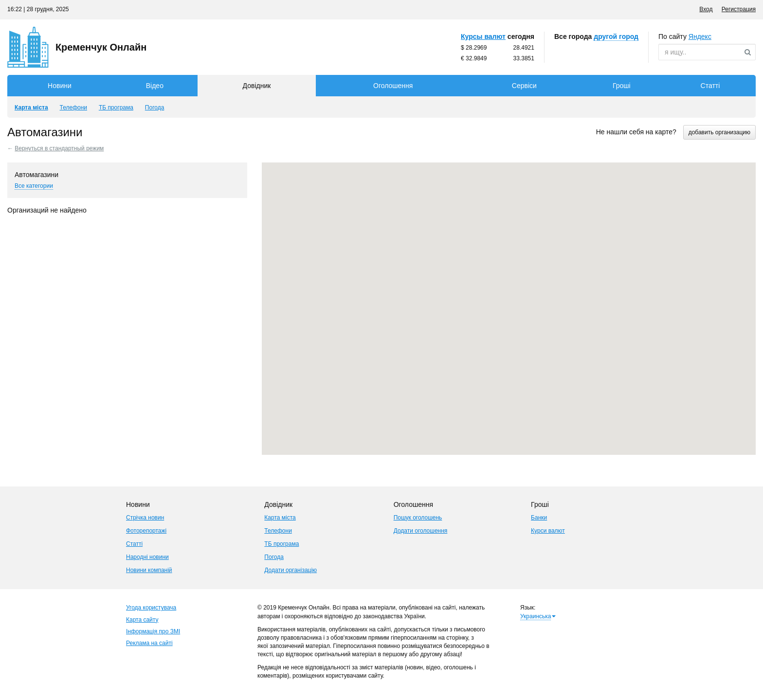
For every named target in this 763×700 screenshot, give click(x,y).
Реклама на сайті (149, 643)
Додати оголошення (421, 531)
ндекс (700, 36)
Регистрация (739, 9)
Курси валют (548, 531)
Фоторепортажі (146, 531)
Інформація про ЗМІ (153, 631)
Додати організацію (291, 570)
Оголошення (393, 86)
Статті (710, 86)
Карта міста (280, 518)
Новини (60, 86)
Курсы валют (483, 36)
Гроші (622, 86)
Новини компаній (149, 570)
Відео (155, 86)
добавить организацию (719, 132)
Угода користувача (151, 608)
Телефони (278, 531)
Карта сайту (142, 620)
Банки (539, 518)
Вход (706, 9)
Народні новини (147, 557)
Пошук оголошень (418, 518)
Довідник (257, 86)
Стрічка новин (145, 518)
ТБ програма (282, 544)
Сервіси (524, 86)
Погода (274, 557)
